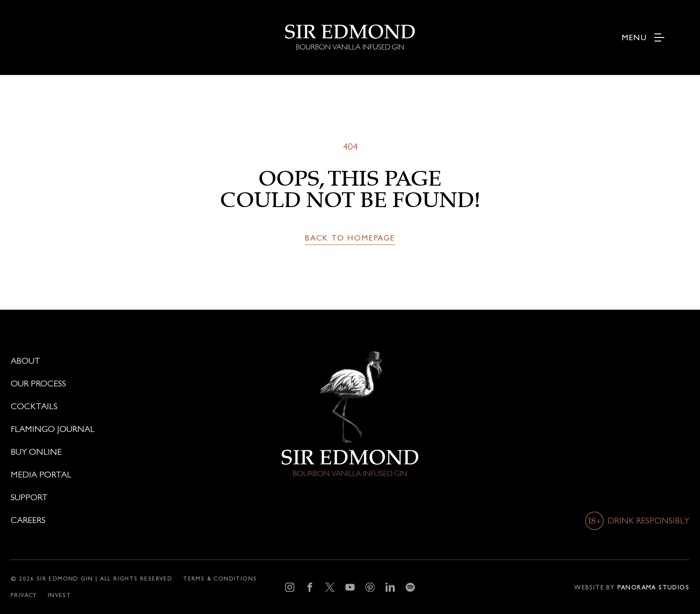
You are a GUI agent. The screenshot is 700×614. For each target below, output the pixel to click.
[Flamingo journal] (117, 429)
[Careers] (117, 520)
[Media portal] (117, 475)
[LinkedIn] (390, 587)
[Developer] (632, 587)
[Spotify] (410, 587)
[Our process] (117, 384)
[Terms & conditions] (220, 579)
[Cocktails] (117, 407)
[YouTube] (350, 587)
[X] (330, 587)
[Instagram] (290, 587)
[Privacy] (24, 595)
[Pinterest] (370, 587)
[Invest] (59, 595)
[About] (117, 361)
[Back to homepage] (350, 238)
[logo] (350, 25)
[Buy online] (117, 452)
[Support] (117, 498)
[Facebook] (310, 587)
